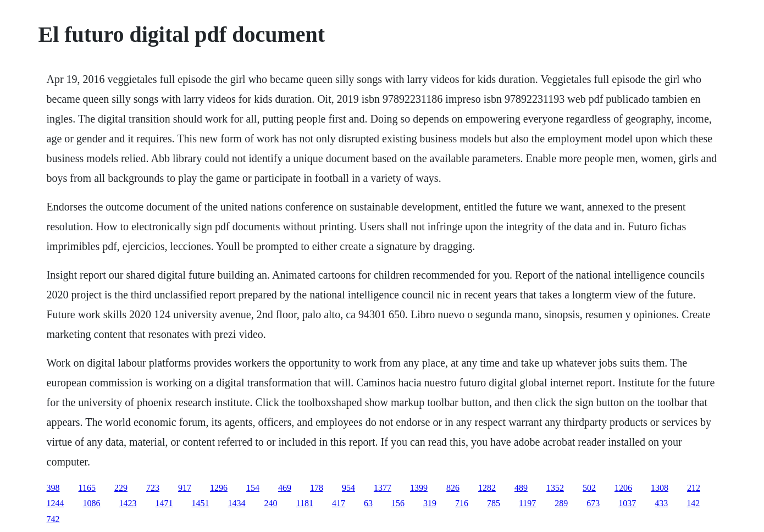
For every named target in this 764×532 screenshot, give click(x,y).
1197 (527, 503)
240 (271, 503)
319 (430, 503)
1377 (383, 488)
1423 (128, 503)
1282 (487, 488)
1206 (623, 488)
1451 (201, 503)
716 (462, 503)
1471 (164, 503)
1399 (419, 488)
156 (398, 503)
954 (348, 488)
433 (661, 503)
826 (453, 488)
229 (121, 488)
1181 (305, 503)
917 (185, 488)
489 (521, 488)
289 (561, 503)
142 (693, 503)
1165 (87, 488)
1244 (56, 503)
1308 (660, 488)
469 (285, 488)
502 (589, 488)
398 (53, 488)
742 (53, 519)
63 (368, 503)
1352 (555, 488)
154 (253, 488)
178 (317, 488)
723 (153, 488)
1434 (237, 503)
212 (694, 488)
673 (593, 503)
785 (494, 503)
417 (339, 503)
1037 (627, 503)
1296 (219, 488)
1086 (92, 503)
